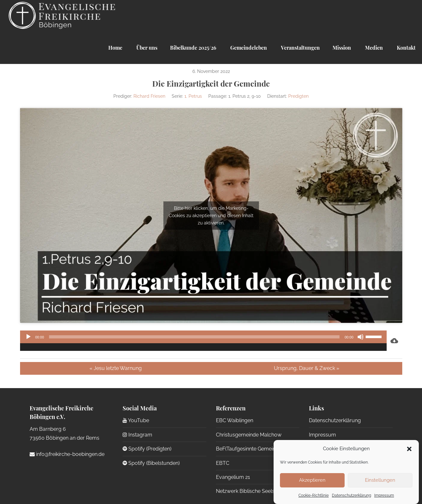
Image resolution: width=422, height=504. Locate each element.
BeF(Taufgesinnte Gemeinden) (251, 449)
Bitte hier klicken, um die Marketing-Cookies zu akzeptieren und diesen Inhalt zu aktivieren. (211, 215)
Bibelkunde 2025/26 (193, 48)
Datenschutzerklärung (351, 495)
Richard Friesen (149, 96)
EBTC (223, 463)
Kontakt (406, 48)
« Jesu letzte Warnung (116, 368)
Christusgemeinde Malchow (249, 435)
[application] (203, 341)
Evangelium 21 (233, 477)
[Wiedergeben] (28, 337)
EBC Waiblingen (235, 420)
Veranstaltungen (300, 48)
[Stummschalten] (361, 337)
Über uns (146, 48)
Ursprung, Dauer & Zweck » (307, 368)
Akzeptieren (312, 480)
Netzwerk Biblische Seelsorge (251, 491)
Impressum (384, 495)
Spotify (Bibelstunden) (151, 463)
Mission (342, 48)
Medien (373, 48)
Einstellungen (380, 480)
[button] (409, 449)
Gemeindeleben (248, 48)
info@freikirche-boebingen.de (67, 454)
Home (115, 48)
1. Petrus (193, 96)
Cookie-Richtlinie (314, 495)
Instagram (137, 435)
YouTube (136, 420)
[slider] (194, 337)
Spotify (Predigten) (147, 449)
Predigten (298, 96)
